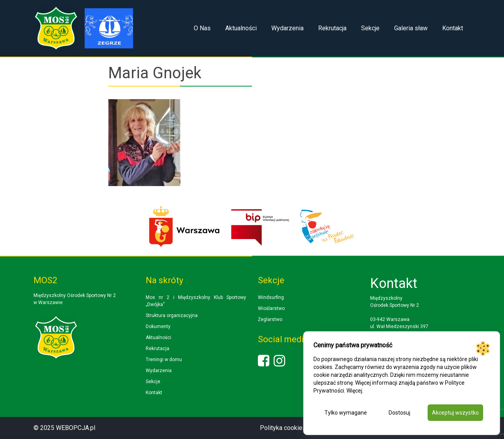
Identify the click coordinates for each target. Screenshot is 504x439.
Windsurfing (271, 297)
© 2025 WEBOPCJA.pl (64, 428)
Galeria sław (411, 28)
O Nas (202, 28)
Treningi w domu (164, 360)
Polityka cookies (283, 428)
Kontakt (453, 28)
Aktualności (241, 28)
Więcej (354, 391)
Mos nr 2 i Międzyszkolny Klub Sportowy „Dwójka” (196, 301)
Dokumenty (158, 326)
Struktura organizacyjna (172, 315)
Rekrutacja (332, 28)
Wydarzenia (287, 28)
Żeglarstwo (270, 319)
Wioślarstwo (271, 308)
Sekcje (370, 28)
